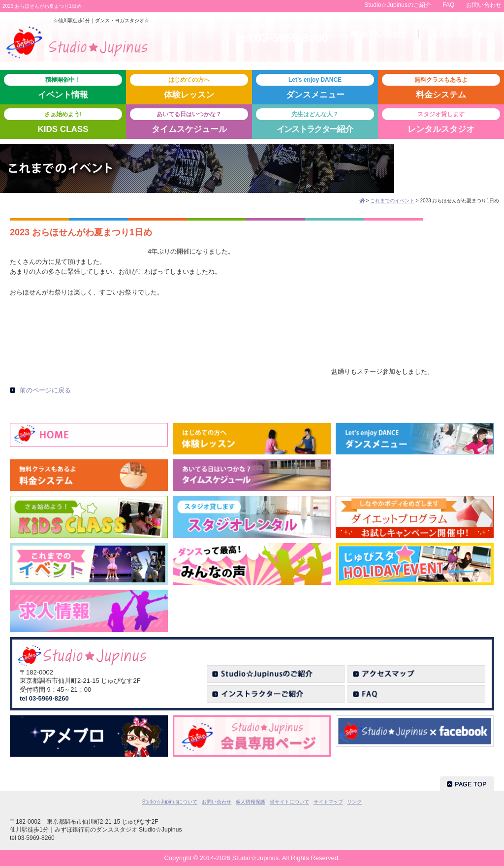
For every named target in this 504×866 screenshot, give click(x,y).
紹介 (315, 121)
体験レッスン (189, 87)
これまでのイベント (392, 201)
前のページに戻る (45, 390)
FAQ (448, 5)
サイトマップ (328, 802)
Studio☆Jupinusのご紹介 (397, 5)
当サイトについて (289, 802)
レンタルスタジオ (441, 121)
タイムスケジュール (189, 121)
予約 (458, 34)
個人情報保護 (251, 802)
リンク (354, 802)
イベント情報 (63, 87)
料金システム (441, 87)
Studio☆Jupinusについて (170, 802)
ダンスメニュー (315, 87)
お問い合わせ (484, 5)
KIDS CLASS (63, 121)
